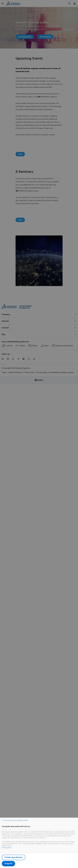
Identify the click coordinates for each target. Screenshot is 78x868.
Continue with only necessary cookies (16, 820)
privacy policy (6, 848)
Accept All (8, 864)
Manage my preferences (14, 857)
